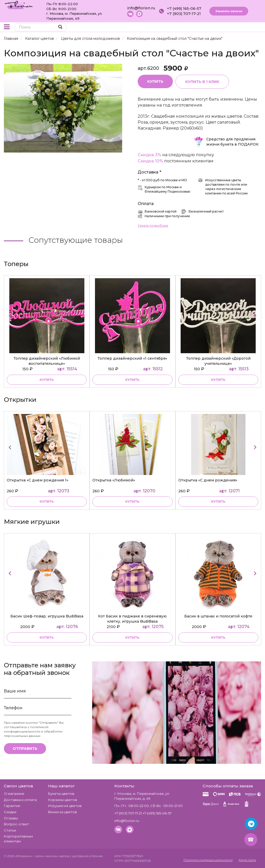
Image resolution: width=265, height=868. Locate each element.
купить (47, 380)
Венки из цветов (62, 812)
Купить (155, 81)
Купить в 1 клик (202, 82)
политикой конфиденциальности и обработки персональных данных (33, 731)
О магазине (14, 794)
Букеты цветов (61, 794)
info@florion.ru (141, 8)
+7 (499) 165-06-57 (184, 9)
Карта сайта (246, 860)
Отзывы (11, 818)
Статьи (10, 830)
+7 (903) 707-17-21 (184, 14)
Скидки (10, 812)
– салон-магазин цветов (51, 856)
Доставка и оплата (20, 800)
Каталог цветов (39, 39)
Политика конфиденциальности (205, 860)
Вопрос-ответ (16, 824)
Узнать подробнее (153, 226)
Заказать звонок (229, 11)
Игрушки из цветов (65, 806)
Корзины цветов (63, 800)
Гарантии (12, 806)
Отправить (25, 749)
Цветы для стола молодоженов (90, 39)
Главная (11, 39)
